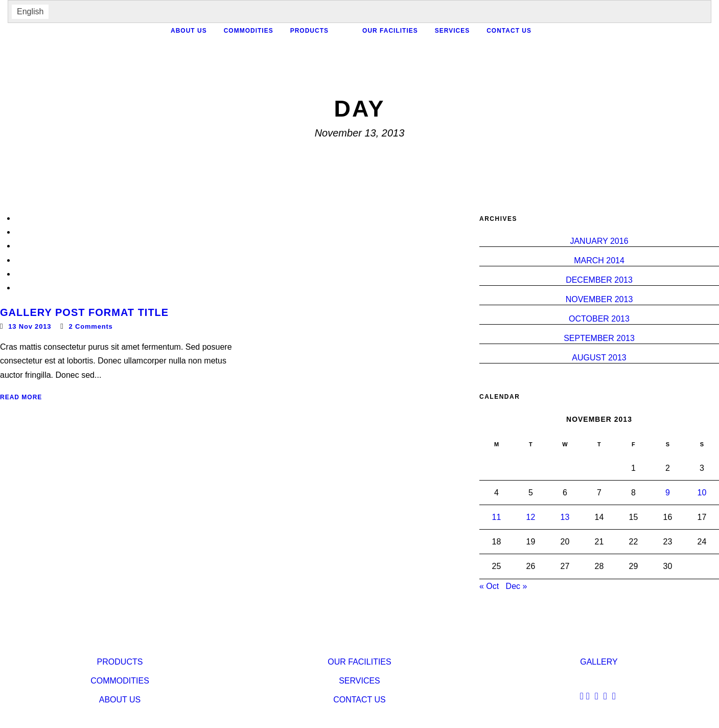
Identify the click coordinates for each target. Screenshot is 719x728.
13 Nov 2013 (30, 326)
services (452, 31)
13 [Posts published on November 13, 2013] (565, 517)
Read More (21, 397)
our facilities (390, 31)
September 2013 (599, 338)
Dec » (517, 586)
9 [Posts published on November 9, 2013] (668, 493)
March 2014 (599, 260)
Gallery (599, 662)
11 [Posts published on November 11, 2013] (497, 517)
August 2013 (599, 358)
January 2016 (599, 241)
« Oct (489, 586)
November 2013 (599, 299)
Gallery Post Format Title (84, 312)
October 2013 (599, 319)
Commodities (249, 31)
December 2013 (599, 280)
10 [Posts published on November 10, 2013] (702, 493)
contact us (509, 31)
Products (309, 31)
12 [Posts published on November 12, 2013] (531, 517)
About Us (189, 31)
